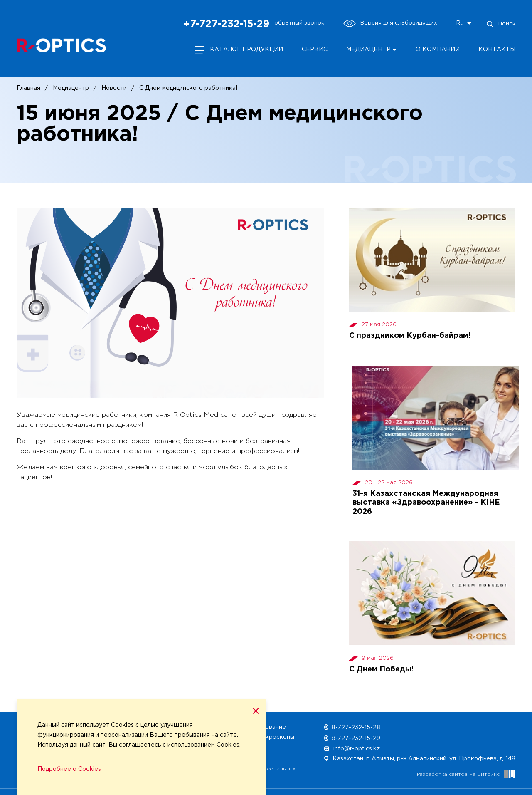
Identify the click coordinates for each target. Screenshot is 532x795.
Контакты (497, 50)
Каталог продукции (246, 50)
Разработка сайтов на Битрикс (466, 774)
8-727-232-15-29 (352, 738)
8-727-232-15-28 (352, 728)
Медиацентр (368, 50)
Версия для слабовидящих (390, 23)
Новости (114, 88)
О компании (438, 50)
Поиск (501, 24)
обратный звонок (299, 23)
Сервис (315, 50)
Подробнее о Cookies (69, 769)
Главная (28, 88)
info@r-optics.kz (352, 749)
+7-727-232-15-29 (226, 24)
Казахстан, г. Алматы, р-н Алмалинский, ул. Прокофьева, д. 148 (420, 759)
